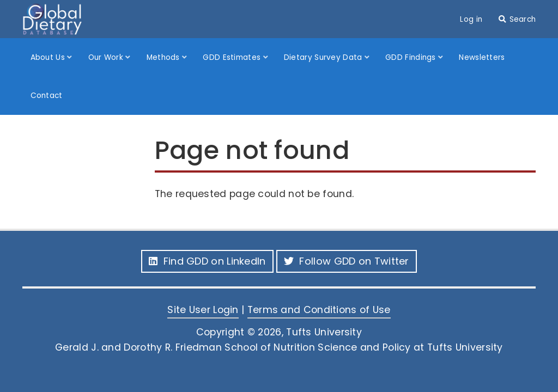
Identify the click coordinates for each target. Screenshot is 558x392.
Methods (164, 57)
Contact (47, 96)
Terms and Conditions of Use (319, 310)
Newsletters (482, 57)
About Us (49, 57)
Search (523, 19)
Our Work (107, 57)
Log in (471, 19)
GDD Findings (412, 57)
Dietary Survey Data (324, 57)
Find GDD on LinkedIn (207, 261)
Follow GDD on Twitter (347, 261)
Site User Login (203, 310)
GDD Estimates (233, 57)
